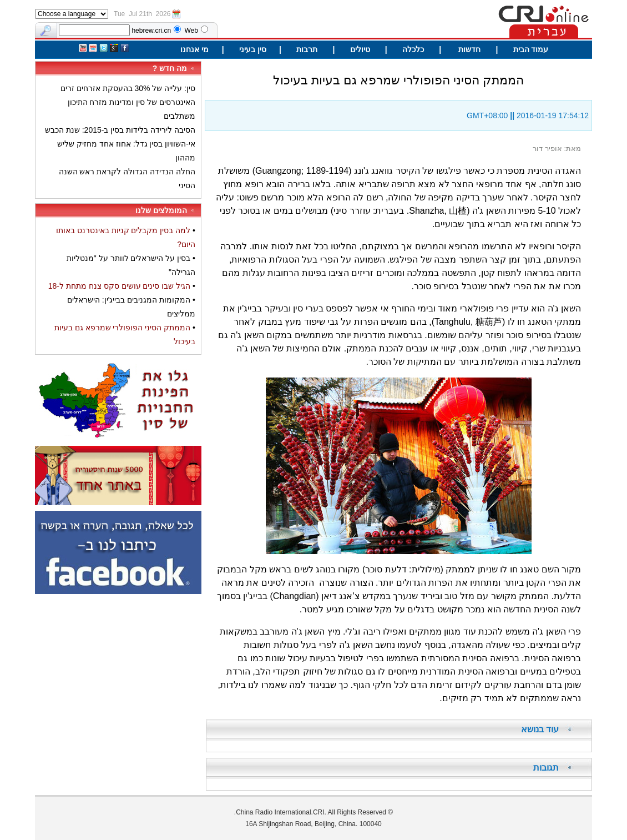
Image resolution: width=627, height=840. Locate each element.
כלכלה (413, 49)
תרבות (307, 49)
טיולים (359, 49)
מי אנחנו (194, 49)
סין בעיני (253, 49)
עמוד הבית (531, 49)
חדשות (468, 49)
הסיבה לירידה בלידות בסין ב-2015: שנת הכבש (120, 130)
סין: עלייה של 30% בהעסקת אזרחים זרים (128, 88)
